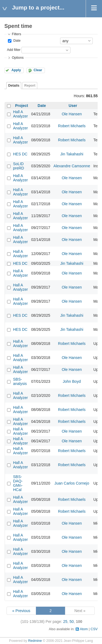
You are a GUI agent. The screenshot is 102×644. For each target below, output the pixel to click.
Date (16, 41)
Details (14, 86)
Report (30, 86)
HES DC (20, 154)
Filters (16, 34)
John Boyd (72, 381)
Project (22, 106)
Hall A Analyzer (20, 114)
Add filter (14, 50)
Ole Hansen (72, 114)
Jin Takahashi (72, 154)
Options (18, 58)
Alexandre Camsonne (72, 166)
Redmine (35, 641)
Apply (16, 70)
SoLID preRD (18, 166)
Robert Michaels (72, 126)
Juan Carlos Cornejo (72, 483)
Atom (84, 629)
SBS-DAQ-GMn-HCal (18, 483)
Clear (38, 70)
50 (72, 622)
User (73, 106)
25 (65, 622)
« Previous (21, 611)
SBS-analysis (20, 381)
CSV (94, 629)
